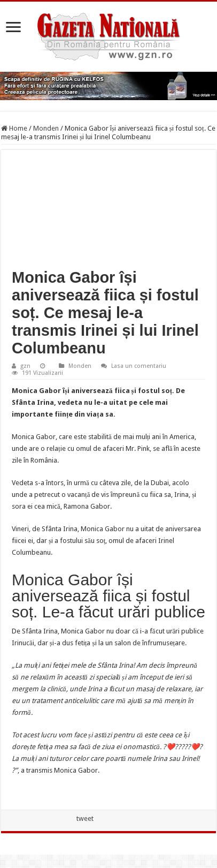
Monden (46, 128)
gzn (25, 366)
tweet (85, 818)
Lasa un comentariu (139, 366)
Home (14, 128)
